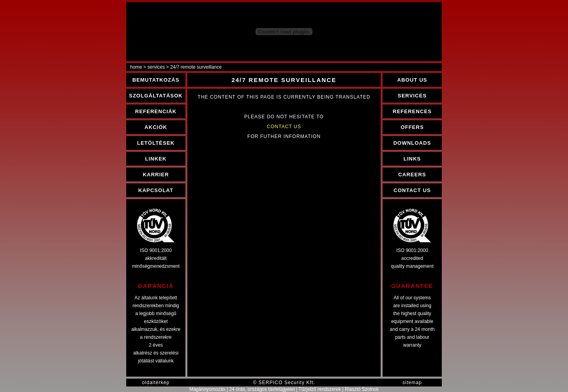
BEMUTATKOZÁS (156, 80)
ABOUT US (412, 80)
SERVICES (412, 96)
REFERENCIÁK (156, 111)
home (136, 67)
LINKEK (156, 159)
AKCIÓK (156, 127)
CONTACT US (412, 190)
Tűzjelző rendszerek (320, 389)
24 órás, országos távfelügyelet (262, 389)
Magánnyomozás (207, 389)
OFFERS (412, 127)
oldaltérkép (156, 383)
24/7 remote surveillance (196, 67)
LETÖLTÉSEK (156, 143)
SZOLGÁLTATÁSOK (156, 96)
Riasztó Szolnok (362, 389)
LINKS (412, 159)
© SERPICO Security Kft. (284, 383)
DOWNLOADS (412, 143)
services (156, 67)
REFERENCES (412, 111)
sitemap (412, 383)
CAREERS (412, 175)
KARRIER (156, 175)
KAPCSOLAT (156, 190)
